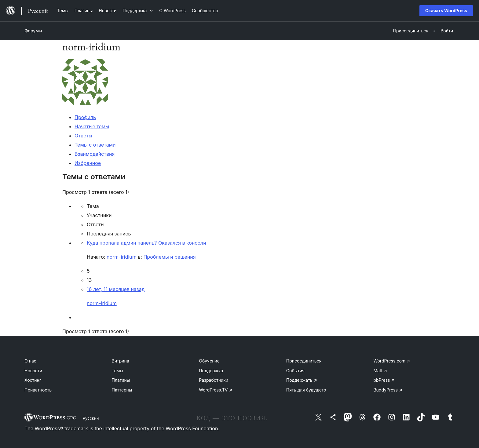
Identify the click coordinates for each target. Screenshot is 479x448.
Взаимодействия (95, 154)
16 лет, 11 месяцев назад (116, 289)
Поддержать (302, 380)
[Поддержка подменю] (138, 11)
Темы (117, 371)
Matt (380, 371)
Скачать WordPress (446, 11)
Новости (33, 371)
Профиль (85, 117)
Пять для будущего (306, 390)
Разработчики (214, 380)
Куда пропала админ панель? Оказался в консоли (146, 243)
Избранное (88, 163)
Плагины (121, 380)
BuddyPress (388, 390)
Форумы (33, 31)
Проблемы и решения (169, 257)
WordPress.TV (216, 390)
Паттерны (122, 390)
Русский (91, 418)
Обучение (209, 361)
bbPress (384, 380)
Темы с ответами (95, 145)
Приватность (38, 390)
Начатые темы (92, 126)
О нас (30, 361)
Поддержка (211, 371)
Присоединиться (304, 361)
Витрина (121, 361)
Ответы (83, 136)
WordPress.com (392, 361)
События (295, 371)
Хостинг (33, 380)
